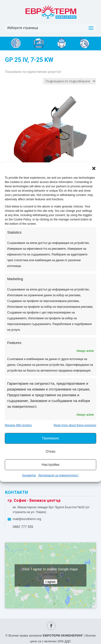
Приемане (50, 438)
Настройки (50, 464)
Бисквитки (29, 475)
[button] (94, 168)
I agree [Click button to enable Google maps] (50, 582)
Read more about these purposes (75, 425)
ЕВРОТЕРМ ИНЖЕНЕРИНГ (63, 635)
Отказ (50, 451)
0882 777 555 (23, 527)
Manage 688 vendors (18, 425)
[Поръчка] (69, 81)
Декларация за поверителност (59, 475)
